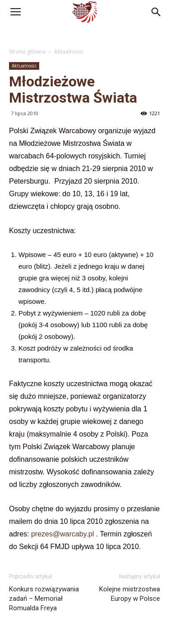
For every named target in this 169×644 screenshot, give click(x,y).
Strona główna (27, 52)
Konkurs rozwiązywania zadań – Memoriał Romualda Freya (44, 599)
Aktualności (69, 52)
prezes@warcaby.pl (63, 534)
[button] (156, 12)
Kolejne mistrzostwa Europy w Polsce (130, 594)
